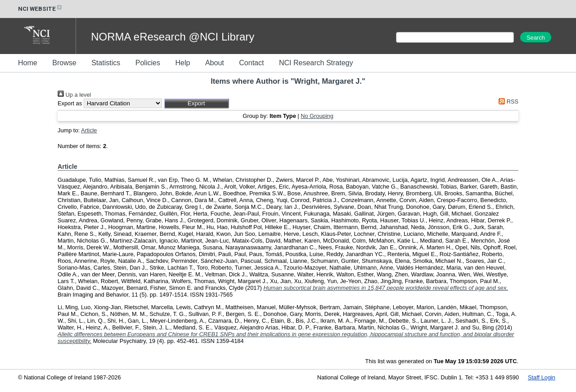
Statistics (106, 63)
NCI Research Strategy (316, 63)
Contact (251, 63)
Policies (148, 63)
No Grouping (317, 116)
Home (28, 63)
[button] (196, 103)
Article (89, 130)
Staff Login (542, 377)
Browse (64, 63)
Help (182, 63)
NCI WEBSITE (40, 9)
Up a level (74, 95)
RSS (507, 101)
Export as (70, 103)
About (215, 63)
